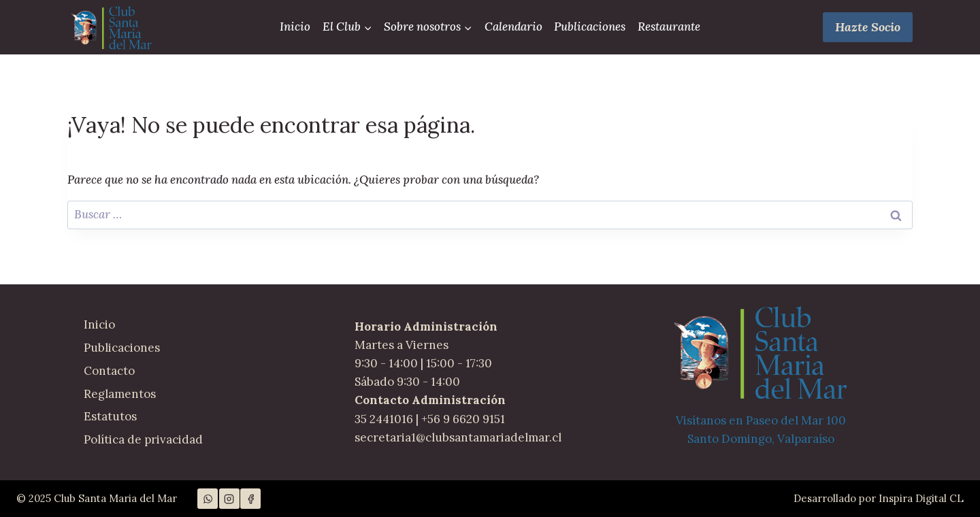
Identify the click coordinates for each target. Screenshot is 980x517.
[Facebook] (250, 499)
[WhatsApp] (208, 499)
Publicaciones (590, 27)
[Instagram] (229, 499)
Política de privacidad (143, 439)
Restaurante (669, 27)
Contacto (109, 371)
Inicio (295, 27)
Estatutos (110, 416)
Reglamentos (120, 394)
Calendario (513, 27)
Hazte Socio (868, 27)
